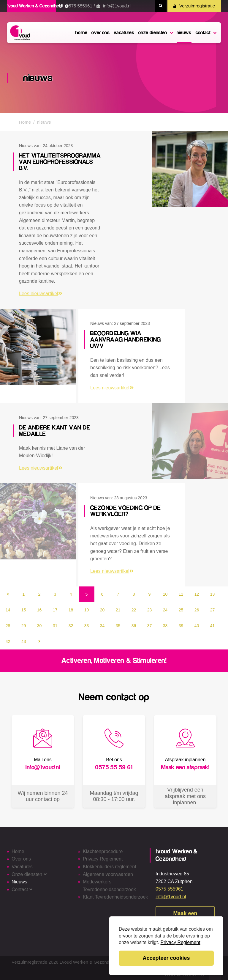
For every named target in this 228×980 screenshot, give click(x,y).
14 (8, 610)
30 (39, 626)
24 (165, 610)
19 (87, 610)
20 (102, 610)
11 (181, 594)
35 (118, 626)
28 (8, 626)
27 (213, 610)
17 (55, 610)
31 (55, 626)
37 (150, 626)
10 (165, 594)
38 (165, 626)
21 (118, 610)
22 (134, 610)
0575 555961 (79, 6)
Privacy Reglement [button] (180, 942)
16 (39, 610)
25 (181, 610)
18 (71, 610)
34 (102, 626)
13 (213, 594)
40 (197, 626)
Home (25, 122)
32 (71, 626)
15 (24, 610)
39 (181, 626)
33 (87, 626)
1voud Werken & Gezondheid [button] (38, 6)
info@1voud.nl (117, 6)
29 (24, 626)
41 (213, 626)
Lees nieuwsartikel (41, 294)
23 (150, 610)
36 (134, 626)
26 (197, 610)
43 (24, 641)
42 (8, 641)
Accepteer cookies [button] (166, 958)
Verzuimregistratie (194, 6)
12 (197, 594)
